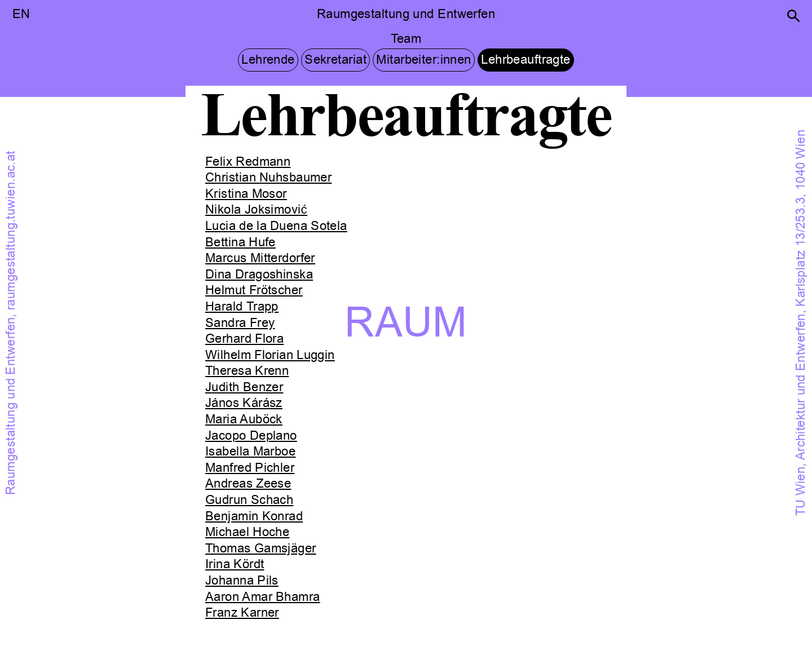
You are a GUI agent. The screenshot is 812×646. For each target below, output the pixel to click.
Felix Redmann (248, 162)
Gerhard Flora (244, 339)
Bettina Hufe (240, 242)
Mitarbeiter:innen (423, 60)
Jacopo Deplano (251, 436)
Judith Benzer (244, 387)
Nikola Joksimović (256, 210)
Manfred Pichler (250, 468)
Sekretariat (336, 60)
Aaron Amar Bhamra (263, 597)
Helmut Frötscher (254, 290)
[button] (793, 16)
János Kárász (244, 403)
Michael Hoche (247, 532)
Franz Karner (242, 613)
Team (406, 39)
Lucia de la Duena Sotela (276, 226)
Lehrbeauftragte (526, 60)
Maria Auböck (244, 419)
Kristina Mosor (246, 194)
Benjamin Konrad (254, 516)
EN (21, 14)
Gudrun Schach (249, 500)
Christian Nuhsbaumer (268, 178)
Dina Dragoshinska (259, 275)
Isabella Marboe (250, 452)
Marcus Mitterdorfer (260, 258)
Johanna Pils (242, 581)
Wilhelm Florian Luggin (270, 355)
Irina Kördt (235, 564)
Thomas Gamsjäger (261, 548)
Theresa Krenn (247, 371)
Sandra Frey (240, 323)
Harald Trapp (242, 307)
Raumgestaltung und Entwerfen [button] (406, 14)
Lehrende (268, 60)
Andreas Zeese (248, 484)
